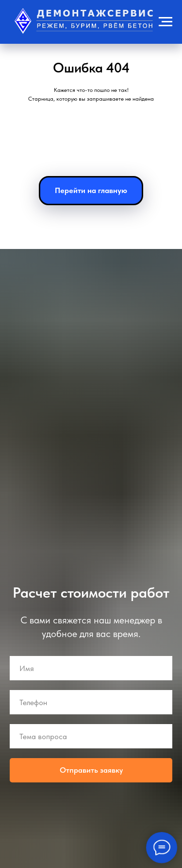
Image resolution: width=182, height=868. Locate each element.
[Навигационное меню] (165, 22)
